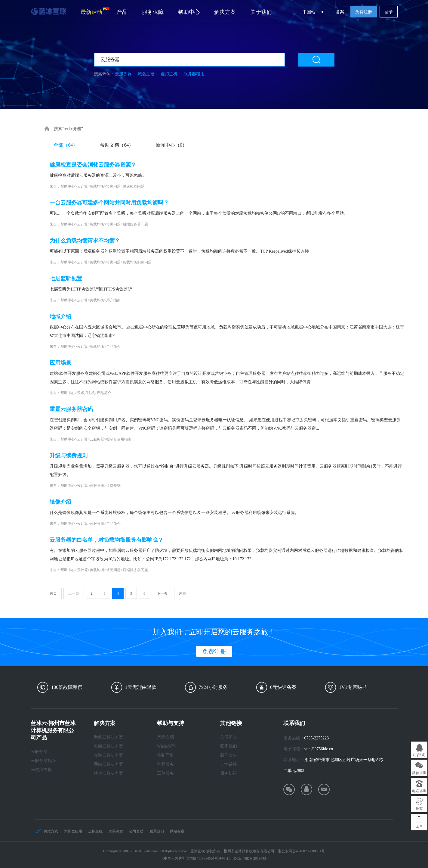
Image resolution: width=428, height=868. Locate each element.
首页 (53, 593)
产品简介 (113, 347)
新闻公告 (229, 755)
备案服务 (165, 764)
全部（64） (66, 145)
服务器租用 (194, 74)
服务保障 (153, 12)
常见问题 (113, 186)
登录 (389, 12)
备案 (340, 12)
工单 (419, 826)
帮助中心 (189, 12)
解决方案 (225, 12)
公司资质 (136, 831)
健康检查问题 (134, 186)
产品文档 (165, 737)
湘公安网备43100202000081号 (301, 851)
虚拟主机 (169, 74)
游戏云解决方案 (109, 737)
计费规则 (113, 486)
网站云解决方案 (109, 764)
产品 (122, 12)
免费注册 (364, 12)
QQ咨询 (419, 755)
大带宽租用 (73, 831)
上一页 (74, 593)
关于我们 (261, 12)
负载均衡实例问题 (137, 262)
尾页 (183, 593)
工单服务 (165, 773)
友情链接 (229, 764)
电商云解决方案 (109, 746)
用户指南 (113, 300)
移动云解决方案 (109, 773)
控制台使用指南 (119, 439)
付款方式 (51, 831)
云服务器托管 (43, 761)
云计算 (82, 186)
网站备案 (177, 831)
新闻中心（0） (171, 145)
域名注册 (146, 74)
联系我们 (229, 746)
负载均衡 (97, 186)
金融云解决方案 (109, 755)
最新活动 (95, 11)
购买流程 (116, 831)
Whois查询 (167, 746)
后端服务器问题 (135, 224)
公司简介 (229, 737)
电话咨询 (419, 791)
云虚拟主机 (86, 393)
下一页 (162, 593)
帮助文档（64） (117, 145)
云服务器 (123, 74)
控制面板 (165, 755)
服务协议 (229, 773)
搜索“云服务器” (68, 129)
